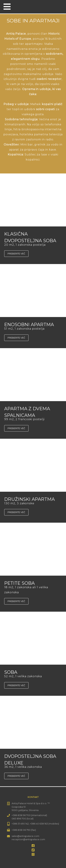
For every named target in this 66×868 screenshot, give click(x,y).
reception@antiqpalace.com (28, 839)
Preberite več (16, 254)
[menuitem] (59, 6)
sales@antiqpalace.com (25, 836)
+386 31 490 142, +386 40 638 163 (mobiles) (35, 824)
